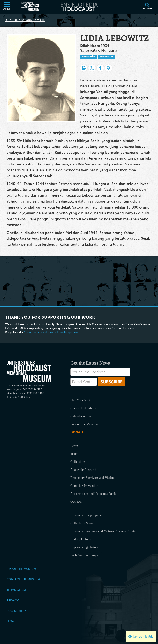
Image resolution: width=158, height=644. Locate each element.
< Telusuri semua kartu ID (25, 20)
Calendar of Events (83, 416)
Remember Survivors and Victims (93, 478)
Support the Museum (84, 424)
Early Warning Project (85, 555)
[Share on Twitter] (92, 68)
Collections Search (83, 523)
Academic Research (83, 470)
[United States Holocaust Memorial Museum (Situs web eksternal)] (30, 7)
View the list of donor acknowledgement (52, 332)
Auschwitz (88, 56)
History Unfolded (82, 539)
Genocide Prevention (84, 486)
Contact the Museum (23, 579)
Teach (74, 454)
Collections (78, 462)
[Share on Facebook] (100, 68)
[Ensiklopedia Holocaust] (79, 7)
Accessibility (17, 611)
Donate (77, 432)
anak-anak (107, 56)
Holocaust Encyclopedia (86, 515)
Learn (74, 446)
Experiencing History (84, 547)
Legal (11, 621)
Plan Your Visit (80, 400)
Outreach (76, 501)
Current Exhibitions (83, 408)
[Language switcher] (109, 68)
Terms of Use (17, 590)
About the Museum (21, 569)
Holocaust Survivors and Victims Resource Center (103, 531)
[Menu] (7, 7)
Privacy (13, 600)
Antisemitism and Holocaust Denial (94, 494)
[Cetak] (84, 68)
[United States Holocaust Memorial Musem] (29, 371)
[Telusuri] (147, 7)
